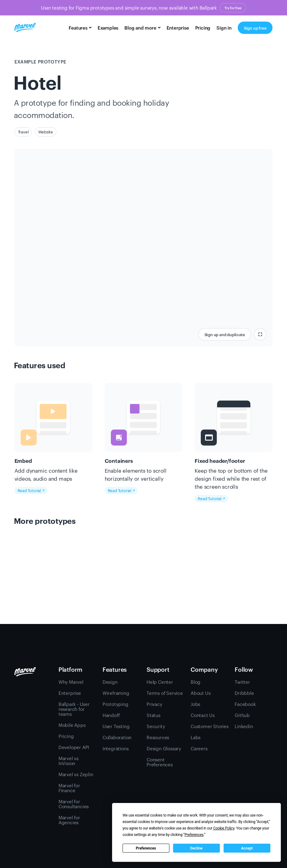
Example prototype (40, 61)
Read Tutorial (31, 490)
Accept (247, 848)
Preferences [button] (194, 835)
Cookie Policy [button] (224, 828)
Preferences (146, 848)
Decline (196, 848)
